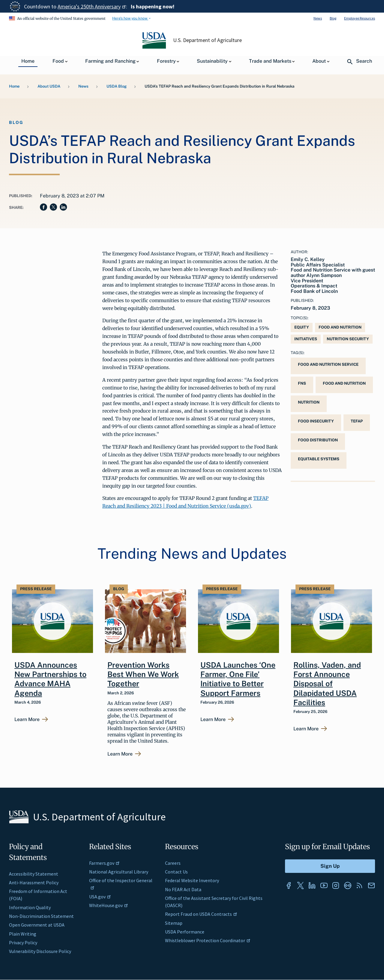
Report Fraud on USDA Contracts (201, 914)
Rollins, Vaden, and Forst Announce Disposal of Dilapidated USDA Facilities (327, 684)
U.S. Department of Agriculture (208, 40)
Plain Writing (23, 934)
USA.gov (100, 897)
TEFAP (357, 421)
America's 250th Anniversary (92, 6)
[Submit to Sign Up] (330, 866)
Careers (173, 863)
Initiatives (306, 339)
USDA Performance (185, 932)
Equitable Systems (319, 459)
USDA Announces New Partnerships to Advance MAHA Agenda (50, 679)
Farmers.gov (104, 863)
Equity (302, 327)
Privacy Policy (23, 942)
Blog (333, 18)
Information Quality (30, 907)
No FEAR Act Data (183, 889)
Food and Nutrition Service (328, 364)
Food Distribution (318, 440)
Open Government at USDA (37, 925)
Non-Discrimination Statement (41, 916)
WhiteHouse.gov (109, 905)
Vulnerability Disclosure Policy (40, 951)
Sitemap (174, 923)
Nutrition (309, 402)
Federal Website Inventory (192, 880)
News (318, 18)
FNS (302, 383)
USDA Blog (117, 86)
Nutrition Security (348, 339)
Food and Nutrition (340, 327)
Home (14, 86)
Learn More (27, 720)
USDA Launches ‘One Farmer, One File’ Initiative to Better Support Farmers (238, 679)
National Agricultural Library (119, 872)
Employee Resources (360, 18)
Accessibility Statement (34, 874)
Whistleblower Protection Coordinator (208, 940)
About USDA (49, 86)
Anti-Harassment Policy (34, 882)
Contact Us (176, 872)
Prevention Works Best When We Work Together (143, 674)
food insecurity (316, 421)
